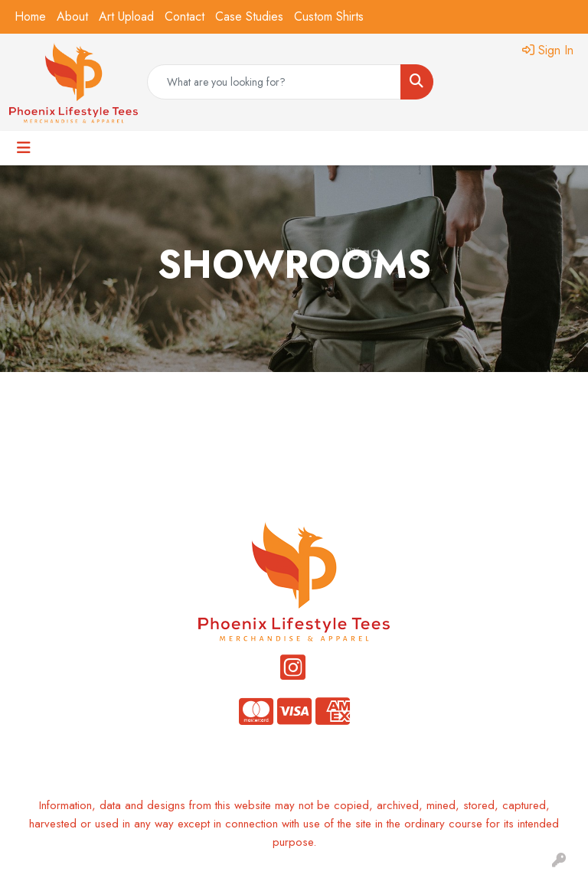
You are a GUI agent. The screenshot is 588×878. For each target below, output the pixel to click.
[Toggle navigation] (24, 148)
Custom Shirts (329, 16)
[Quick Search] (274, 82)
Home (30, 16)
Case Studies (249, 16)
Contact (185, 16)
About (72, 16)
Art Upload (126, 16)
